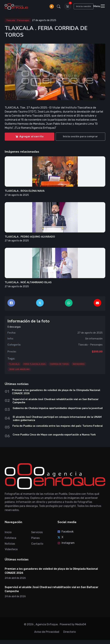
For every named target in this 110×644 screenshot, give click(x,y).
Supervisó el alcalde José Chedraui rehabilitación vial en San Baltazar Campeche (56, 401)
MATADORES (79, 364)
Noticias (10, 544)
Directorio (70, 632)
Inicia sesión (84, 6)
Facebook (66, 532)
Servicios (37, 532)
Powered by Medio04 (73, 624)
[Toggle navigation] (99, 6)
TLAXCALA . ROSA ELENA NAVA (25, 191)
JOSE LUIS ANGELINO (19, 369)
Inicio (8, 532)
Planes (35, 538)
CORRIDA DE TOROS (59, 364)
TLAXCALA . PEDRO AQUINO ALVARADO (30, 237)
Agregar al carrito (30, 136)
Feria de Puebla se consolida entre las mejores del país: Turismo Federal (58, 426)
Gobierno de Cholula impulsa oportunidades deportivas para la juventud (58, 408)
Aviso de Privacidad (47, 632)
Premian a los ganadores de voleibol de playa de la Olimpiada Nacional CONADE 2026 (56, 392)
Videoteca (11, 549)
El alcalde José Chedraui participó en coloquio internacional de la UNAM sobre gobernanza (57, 419)
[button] (59, 6)
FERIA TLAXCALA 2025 (35, 364)
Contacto (37, 544)
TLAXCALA (14, 364)
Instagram (66, 543)
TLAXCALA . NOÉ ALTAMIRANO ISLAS (28, 282)
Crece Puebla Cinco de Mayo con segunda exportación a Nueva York (54, 435)
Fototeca (10, 538)
